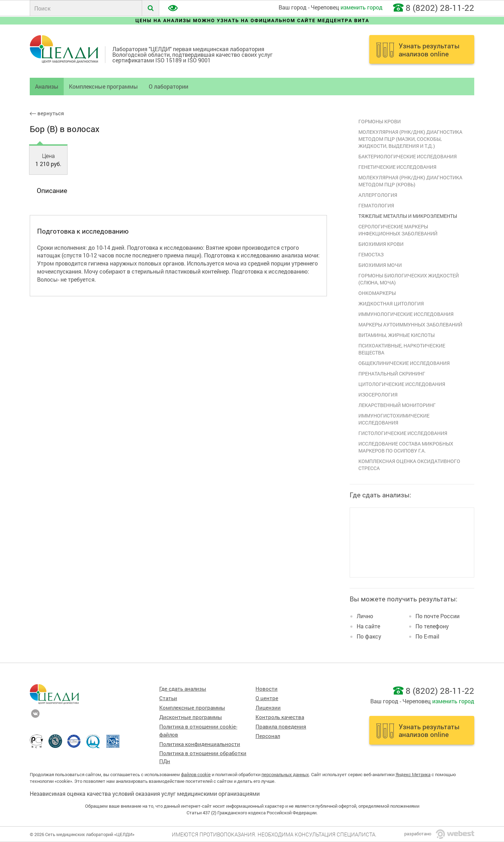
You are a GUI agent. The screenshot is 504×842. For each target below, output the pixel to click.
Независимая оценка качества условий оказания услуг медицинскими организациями (145, 793)
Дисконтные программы (191, 717)
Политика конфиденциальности (200, 744)
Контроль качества (280, 717)
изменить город (362, 7)
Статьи (168, 698)
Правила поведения (281, 727)
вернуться (47, 113)
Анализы (47, 86)
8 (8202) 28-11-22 (440, 8)
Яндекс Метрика (413, 774)
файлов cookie (196, 774)
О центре (267, 698)
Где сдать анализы (183, 689)
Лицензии (268, 708)
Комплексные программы (103, 86)
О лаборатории (169, 86)
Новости (267, 689)
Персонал (268, 736)
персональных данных (285, 774)
